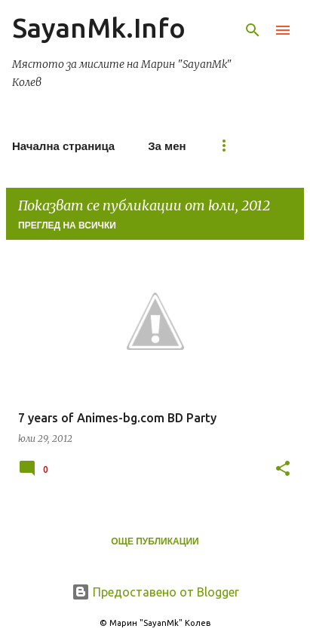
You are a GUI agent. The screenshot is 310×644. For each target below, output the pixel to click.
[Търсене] (253, 30)
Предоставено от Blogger (155, 592)
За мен (167, 146)
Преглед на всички (67, 225)
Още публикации (155, 541)
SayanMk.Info (99, 28)
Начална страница (63, 146)
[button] (283, 469)
